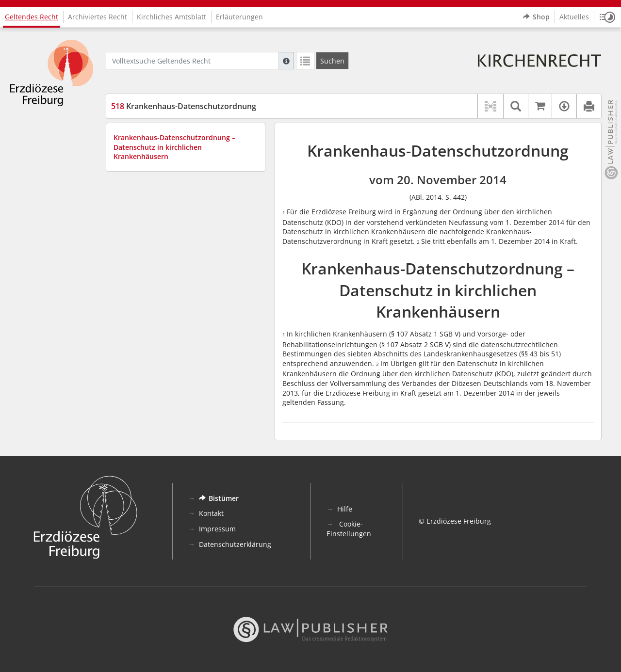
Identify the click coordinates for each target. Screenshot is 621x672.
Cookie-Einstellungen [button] (349, 529)
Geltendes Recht (32, 17)
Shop (536, 17)
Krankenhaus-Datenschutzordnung (184, 106)
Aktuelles (574, 17)
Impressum (217, 529)
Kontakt (211, 513)
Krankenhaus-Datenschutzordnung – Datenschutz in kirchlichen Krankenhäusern (174, 147)
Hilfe (345, 509)
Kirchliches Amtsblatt (172, 17)
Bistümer (219, 498)
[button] (607, 17)
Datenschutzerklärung (235, 544)
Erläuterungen (239, 17)
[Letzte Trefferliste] (305, 61)
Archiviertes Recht (98, 17)
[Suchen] (332, 61)
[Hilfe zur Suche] (286, 61)
